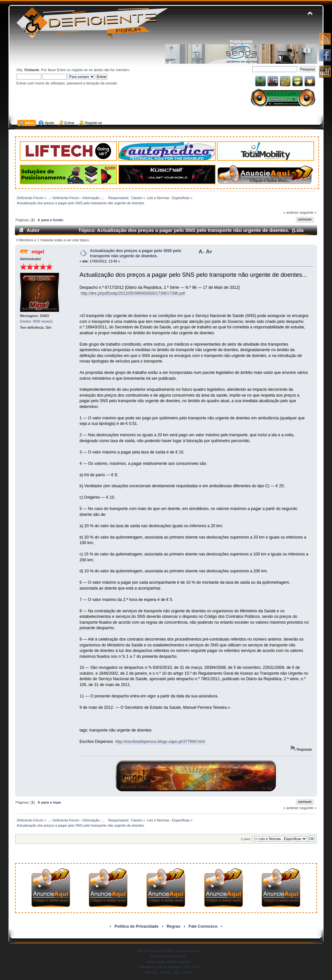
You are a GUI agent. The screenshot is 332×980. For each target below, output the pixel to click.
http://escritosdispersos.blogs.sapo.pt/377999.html (160, 742)
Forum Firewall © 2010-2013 (178, 967)
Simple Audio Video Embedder (168, 962)
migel (38, 252)
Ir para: (246, 839)
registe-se (80, 70)
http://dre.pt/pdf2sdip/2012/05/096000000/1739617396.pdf (133, 293)
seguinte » (308, 212)
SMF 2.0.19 (145, 951)
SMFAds (157, 956)
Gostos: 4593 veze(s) (36, 321)
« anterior (291, 212)
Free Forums (177, 956)
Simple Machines (188, 951)
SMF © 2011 (165, 951)
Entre (61, 70)
